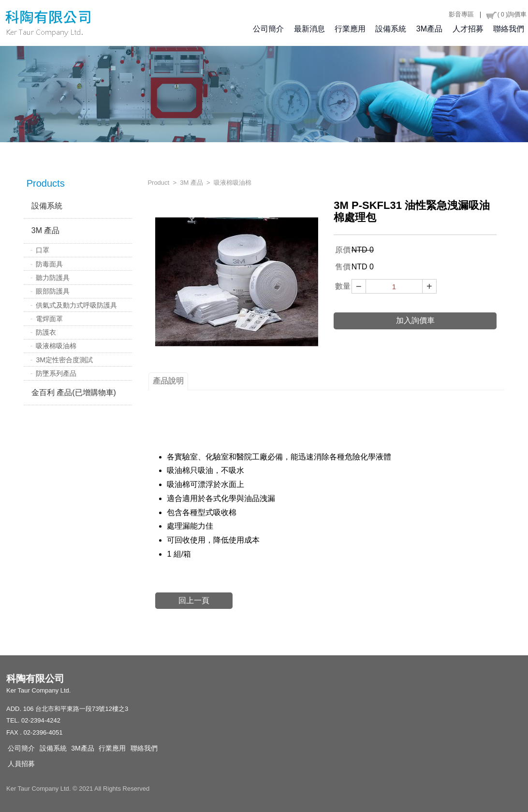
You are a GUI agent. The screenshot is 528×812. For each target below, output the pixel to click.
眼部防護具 (53, 291)
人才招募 (468, 29)
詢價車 (506, 15)
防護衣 (46, 332)
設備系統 (391, 29)
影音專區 (461, 14)
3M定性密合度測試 (64, 360)
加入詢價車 (415, 320)
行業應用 (350, 29)
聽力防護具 (53, 278)
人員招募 (21, 764)
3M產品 (429, 29)
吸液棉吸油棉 (56, 346)
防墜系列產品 (56, 373)
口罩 (43, 250)
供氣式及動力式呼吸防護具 (76, 305)
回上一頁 (194, 600)
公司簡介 (268, 29)
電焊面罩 (49, 319)
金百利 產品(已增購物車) (74, 392)
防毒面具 (49, 264)
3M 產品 (46, 230)
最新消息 (309, 29)
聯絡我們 (509, 29)
